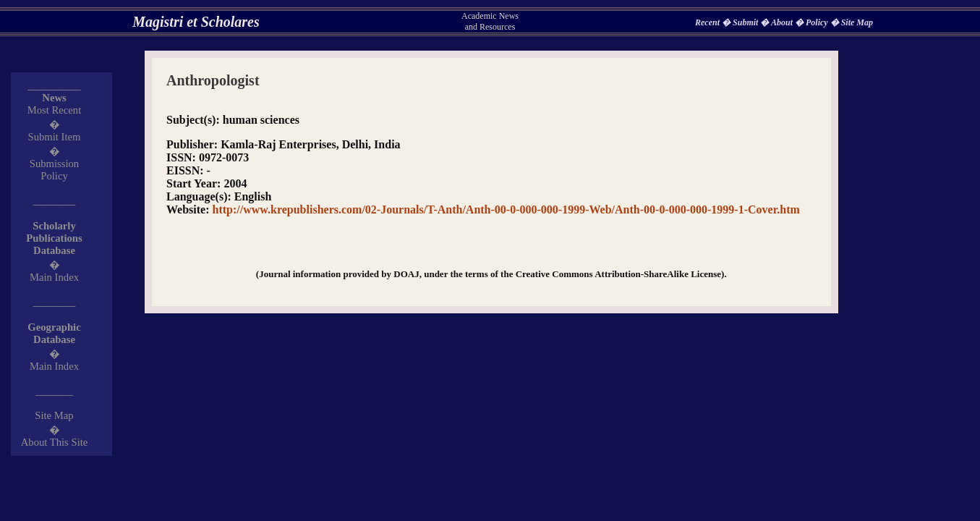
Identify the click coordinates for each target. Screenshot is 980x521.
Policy (818, 22)
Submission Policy (54, 170)
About (783, 22)
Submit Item (55, 137)
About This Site (55, 442)
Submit (746, 22)
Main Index (54, 277)
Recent (708, 22)
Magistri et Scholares (196, 22)
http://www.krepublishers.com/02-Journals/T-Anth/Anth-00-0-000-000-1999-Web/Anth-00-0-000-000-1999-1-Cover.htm (506, 209)
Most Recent (55, 110)
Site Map (857, 22)
